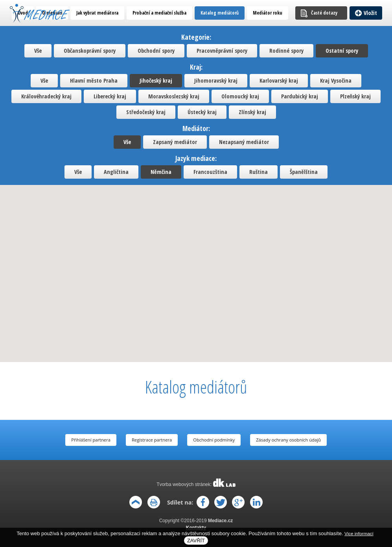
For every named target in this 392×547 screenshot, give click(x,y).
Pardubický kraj (300, 96)
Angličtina (116, 172)
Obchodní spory (156, 51)
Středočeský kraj (146, 112)
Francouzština (210, 172)
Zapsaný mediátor (175, 142)
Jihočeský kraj (156, 80)
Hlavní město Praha (94, 80)
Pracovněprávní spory (222, 51)
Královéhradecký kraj (46, 96)
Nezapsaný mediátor (244, 142)
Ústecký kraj (202, 112)
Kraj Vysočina (336, 80)
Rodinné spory (286, 51)
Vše (38, 51)
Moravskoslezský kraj (174, 96)
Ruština (259, 172)
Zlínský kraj (252, 112)
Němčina (161, 172)
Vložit (370, 13)
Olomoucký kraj (240, 96)
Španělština (304, 172)
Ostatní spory (342, 51)
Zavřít (196, 541)
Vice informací (359, 533)
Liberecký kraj (110, 96)
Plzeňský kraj (355, 96)
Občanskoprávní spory (90, 51)
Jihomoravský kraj (216, 80)
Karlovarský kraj (279, 80)
